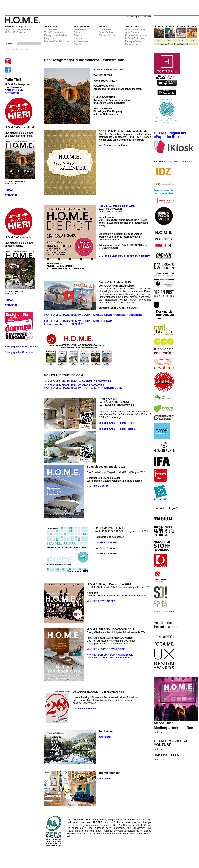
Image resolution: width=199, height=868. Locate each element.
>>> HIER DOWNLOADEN (101, 601)
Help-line (49, 38)
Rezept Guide (107, 35)
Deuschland (174, 44)
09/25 (192, 41)
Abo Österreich (134, 32)
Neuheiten (80, 29)
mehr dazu (159, 732)
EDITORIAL (11, 195)
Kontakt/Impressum (136, 35)
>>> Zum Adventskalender (114, 145)
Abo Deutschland (135, 29)
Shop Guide (106, 32)
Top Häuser (51, 29)
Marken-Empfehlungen (57, 41)
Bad (76, 35)
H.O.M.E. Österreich (17, 32)
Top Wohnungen (54, 32)
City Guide (105, 29)
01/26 (159, 41)
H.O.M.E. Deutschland (18, 29)
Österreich (185, 44)
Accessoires (81, 41)
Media (78, 44)
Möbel (78, 32)
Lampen (79, 38)
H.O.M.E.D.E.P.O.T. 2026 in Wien (117, 206)
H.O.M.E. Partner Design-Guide (135, 40)
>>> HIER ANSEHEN (98, 486)
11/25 (170, 41)
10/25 (181, 41)
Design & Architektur (56, 35)
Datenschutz (132, 44)
